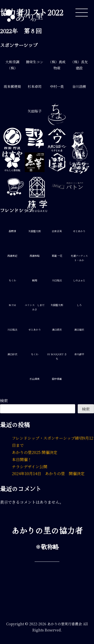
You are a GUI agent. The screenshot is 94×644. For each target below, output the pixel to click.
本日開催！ (22, 459)
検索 (4, 401)
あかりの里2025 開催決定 (35, 452)
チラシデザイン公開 (30, 467)
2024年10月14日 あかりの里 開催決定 (48, 474)
